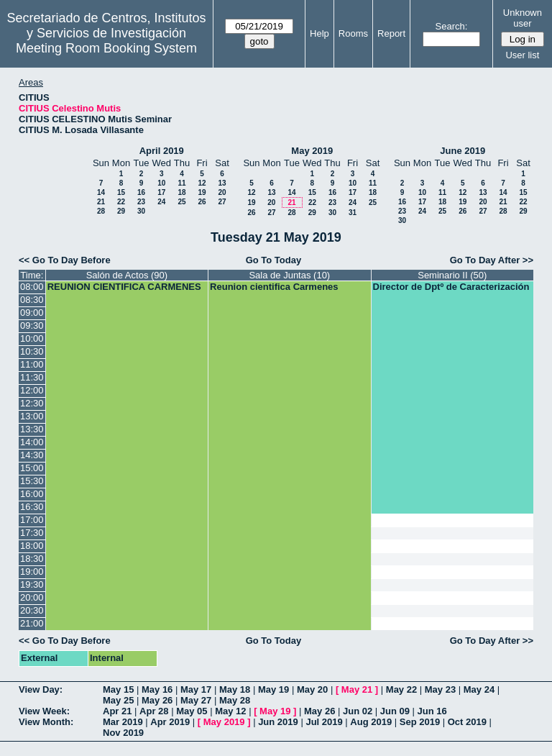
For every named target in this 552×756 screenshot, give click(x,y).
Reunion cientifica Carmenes (274, 287)
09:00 (32, 313)
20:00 (32, 597)
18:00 (32, 546)
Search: (452, 26)
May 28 (235, 700)
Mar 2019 (123, 722)
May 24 (479, 689)
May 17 (196, 689)
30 (141, 211)
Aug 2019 (371, 722)
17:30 (32, 533)
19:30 (32, 584)
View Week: (44, 711)
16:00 (32, 494)
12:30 (32, 403)
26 (202, 202)
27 (222, 202)
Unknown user (523, 18)
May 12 (230, 711)
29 (121, 211)
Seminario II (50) (452, 275)
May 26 (157, 700)
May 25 (118, 700)
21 (101, 202)
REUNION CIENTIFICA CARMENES (124, 287)
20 (222, 192)
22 (121, 202)
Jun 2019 (278, 722)
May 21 (357, 689)
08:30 (32, 300)
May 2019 (312, 151)
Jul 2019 (324, 722)
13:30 (32, 429)
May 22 (401, 689)
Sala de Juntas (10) (289, 275)
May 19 (273, 689)
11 (181, 183)
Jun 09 (395, 711)
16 (141, 192)
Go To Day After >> (492, 260)
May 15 (118, 689)
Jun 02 (358, 711)
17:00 (32, 520)
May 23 (440, 689)
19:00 (32, 571)
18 (181, 192)
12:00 (32, 390)
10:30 (32, 351)
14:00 (32, 442)
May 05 (192, 711)
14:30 (32, 455)
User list (522, 55)
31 (353, 213)
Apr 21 (117, 711)
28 (101, 211)
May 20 (312, 689)
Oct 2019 (467, 722)
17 (161, 192)
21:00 (32, 623)
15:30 (32, 481)
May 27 (196, 700)
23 (141, 202)
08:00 (32, 287)
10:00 (32, 338)
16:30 (32, 507)
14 (101, 192)
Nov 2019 (123, 733)
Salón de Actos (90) (127, 275)
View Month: (46, 722)
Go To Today (274, 260)
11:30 (32, 377)
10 (161, 183)
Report (391, 33)
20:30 (32, 610)
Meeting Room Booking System (106, 48)
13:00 (32, 416)
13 (222, 183)
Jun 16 (432, 711)
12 (202, 183)
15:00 (32, 468)
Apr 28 (154, 711)
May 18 (235, 689)
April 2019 (162, 151)
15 (121, 192)
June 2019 (463, 151)
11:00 (32, 364)
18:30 (32, 559)
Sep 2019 (420, 722)
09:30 (32, 325)
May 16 (157, 689)
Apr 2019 (170, 722)
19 (202, 192)
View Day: (41, 689)
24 (161, 202)
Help (319, 33)
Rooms (353, 33)
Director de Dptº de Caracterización (451, 287)
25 (181, 202)
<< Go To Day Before (65, 260)
